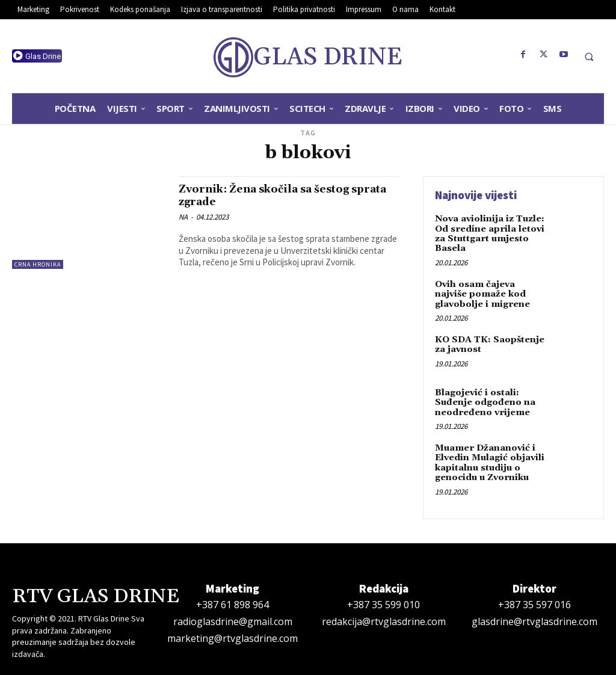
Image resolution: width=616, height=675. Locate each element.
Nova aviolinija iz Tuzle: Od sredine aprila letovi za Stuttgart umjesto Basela (489, 232)
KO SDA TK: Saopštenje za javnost (488, 340)
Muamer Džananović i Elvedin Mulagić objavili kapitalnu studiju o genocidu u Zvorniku (489, 455)
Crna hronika (38, 264)
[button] (589, 57)
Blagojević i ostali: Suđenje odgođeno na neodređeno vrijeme (483, 397)
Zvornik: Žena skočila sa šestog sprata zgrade (273, 195)
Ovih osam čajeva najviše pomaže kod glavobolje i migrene (481, 291)
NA (183, 217)
